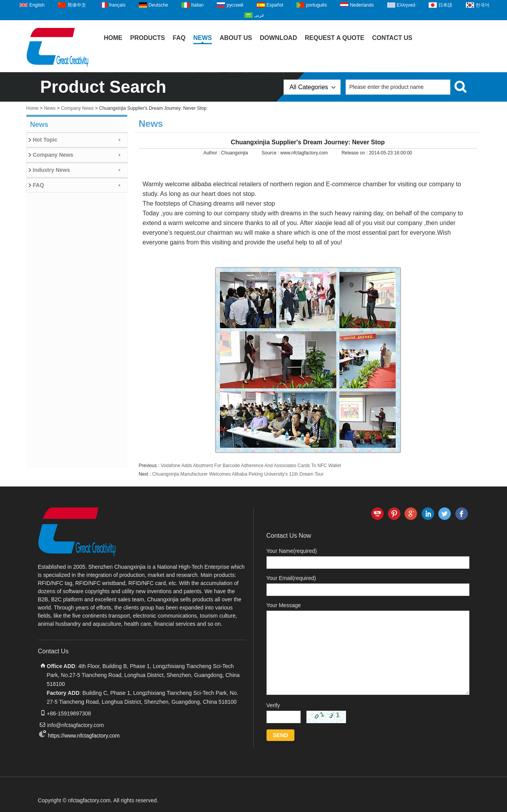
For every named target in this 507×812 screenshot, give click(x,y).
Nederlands (362, 5)
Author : (212, 153)
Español (275, 5)
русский (235, 5)
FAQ (179, 38)
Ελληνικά (406, 5)
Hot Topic (45, 140)
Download (279, 38)
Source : (271, 153)
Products (148, 38)
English (37, 5)
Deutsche (158, 5)
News (202, 38)
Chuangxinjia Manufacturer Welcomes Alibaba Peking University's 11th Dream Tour (238, 474)
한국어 (483, 5)
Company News (77, 108)
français (117, 5)
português (316, 5)
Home (113, 38)
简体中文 (77, 5)
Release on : (355, 153)
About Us (236, 38)
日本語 (445, 5)
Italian (197, 5)
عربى (259, 15)
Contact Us (392, 38)
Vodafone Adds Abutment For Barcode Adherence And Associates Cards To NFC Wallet (251, 466)
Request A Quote (335, 38)
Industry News (52, 170)
